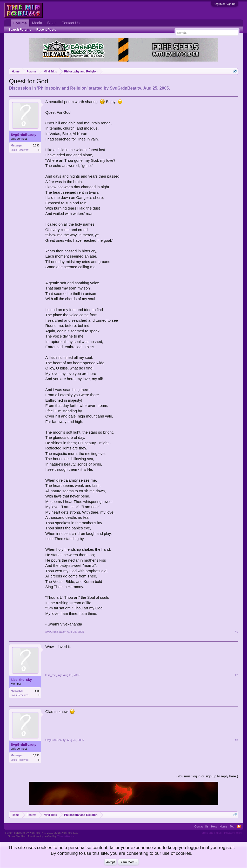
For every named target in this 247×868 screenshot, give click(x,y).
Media (37, 23)
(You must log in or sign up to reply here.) (207, 776)
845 (37, 691)
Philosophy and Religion (62, 88)
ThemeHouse (66, 836)
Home (223, 826)
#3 (236, 740)
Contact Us (71, 23)
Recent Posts (46, 30)
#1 (236, 632)
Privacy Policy (233, 833)
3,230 (36, 146)
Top (232, 826)
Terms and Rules (211, 833)
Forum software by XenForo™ (42, 833)
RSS (239, 826)
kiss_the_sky (21, 680)
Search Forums (20, 30)
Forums (20, 23)
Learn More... (128, 862)
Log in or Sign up (225, 4)
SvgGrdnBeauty (126, 88)
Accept (111, 862)
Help (214, 826)
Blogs (52, 23)
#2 (236, 675)
